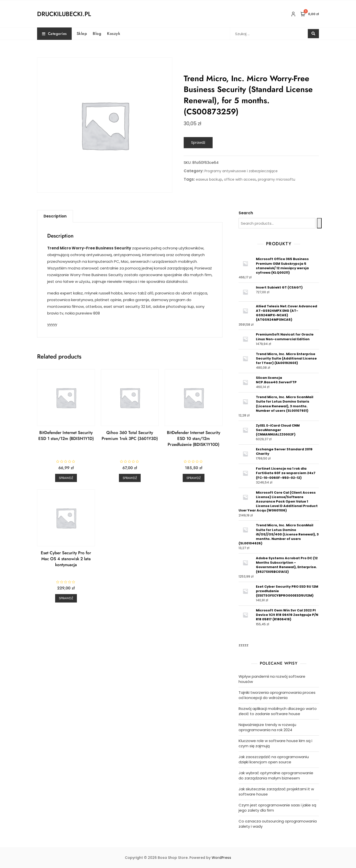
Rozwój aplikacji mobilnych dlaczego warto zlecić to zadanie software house (278, 711)
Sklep (82, 34)
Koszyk (114, 34)
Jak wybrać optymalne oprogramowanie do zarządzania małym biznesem (276, 775)
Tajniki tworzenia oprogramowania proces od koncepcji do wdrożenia (277, 695)
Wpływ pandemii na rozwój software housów (272, 679)
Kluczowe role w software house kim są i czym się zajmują (275, 743)
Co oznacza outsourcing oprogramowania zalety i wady (278, 824)
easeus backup (209, 179)
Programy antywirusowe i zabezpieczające (241, 171)
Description (55, 216)
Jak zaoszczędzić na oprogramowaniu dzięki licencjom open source (274, 759)
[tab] (55, 216)
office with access (240, 179)
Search (246, 213)
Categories (54, 34)
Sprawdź (198, 143)
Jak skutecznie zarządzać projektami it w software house (276, 792)
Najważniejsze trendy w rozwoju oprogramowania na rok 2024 (267, 727)
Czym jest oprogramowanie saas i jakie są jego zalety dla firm (277, 808)
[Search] (319, 223)
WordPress (221, 858)
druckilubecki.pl (64, 14)
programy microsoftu (277, 179)
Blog (97, 34)
